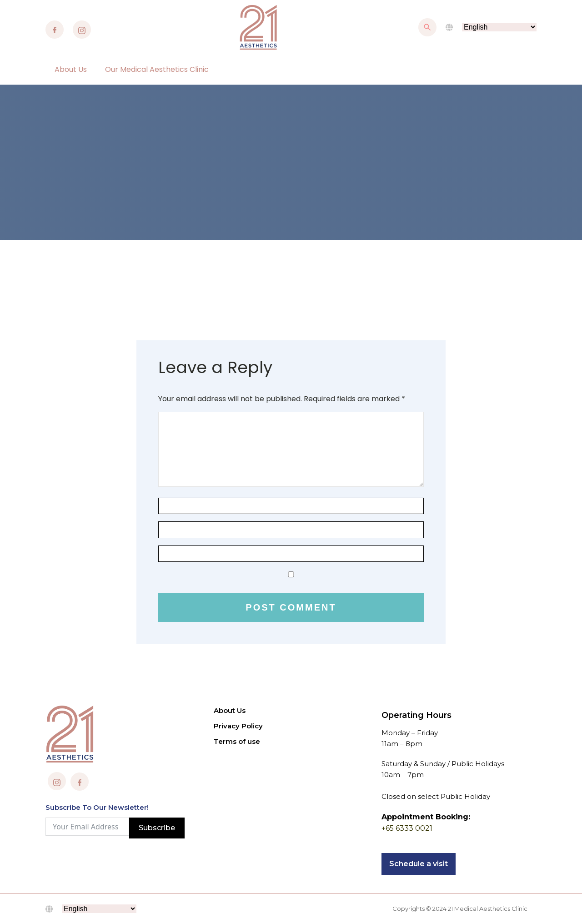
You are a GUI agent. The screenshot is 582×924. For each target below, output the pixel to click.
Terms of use (237, 741)
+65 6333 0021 (407, 828)
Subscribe (157, 828)
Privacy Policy (238, 726)
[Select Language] (499, 27)
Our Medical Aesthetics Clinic (157, 69)
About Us (71, 69)
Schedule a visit (419, 864)
